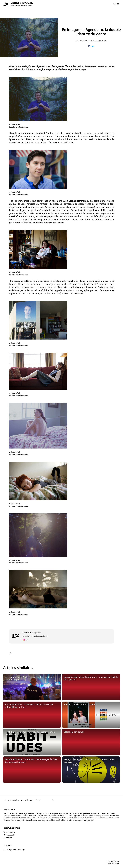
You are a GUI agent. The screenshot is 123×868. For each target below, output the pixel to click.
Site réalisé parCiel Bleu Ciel (113, 862)
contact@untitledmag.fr (14, 850)
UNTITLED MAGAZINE (22, 4)
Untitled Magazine (99, 41)
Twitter (8, 838)
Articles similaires (18, 668)
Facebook (9, 835)
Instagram (9, 832)
